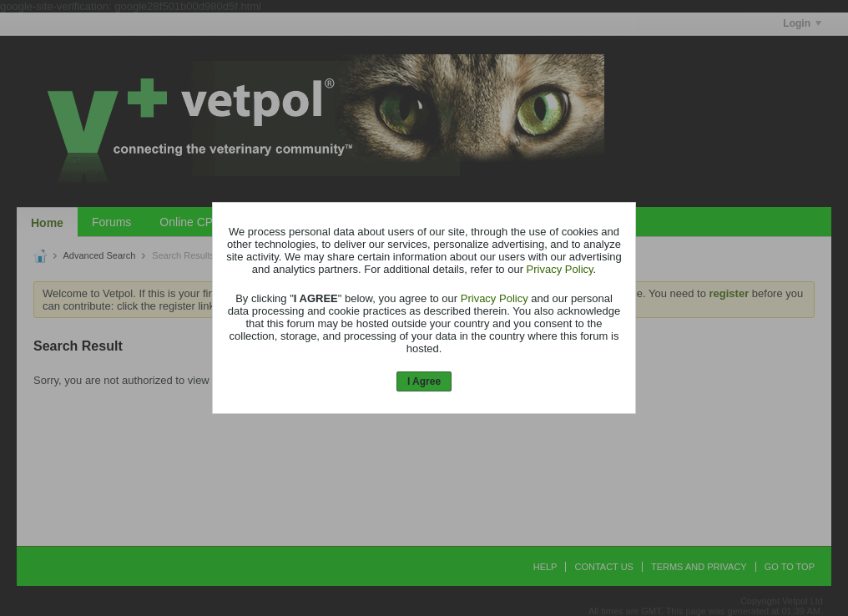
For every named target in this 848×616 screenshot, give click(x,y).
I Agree (424, 381)
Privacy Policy (560, 269)
